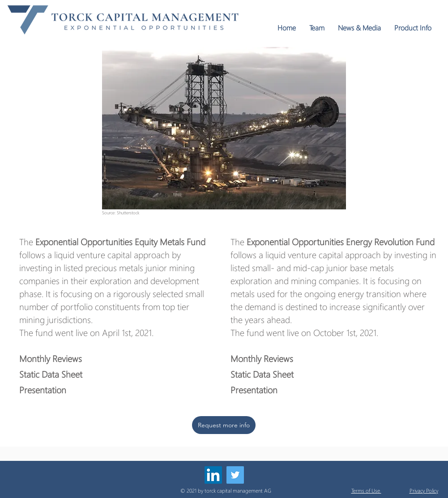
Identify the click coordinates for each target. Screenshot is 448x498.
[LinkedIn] (213, 475)
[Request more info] (224, 425)
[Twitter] (235, 475)
